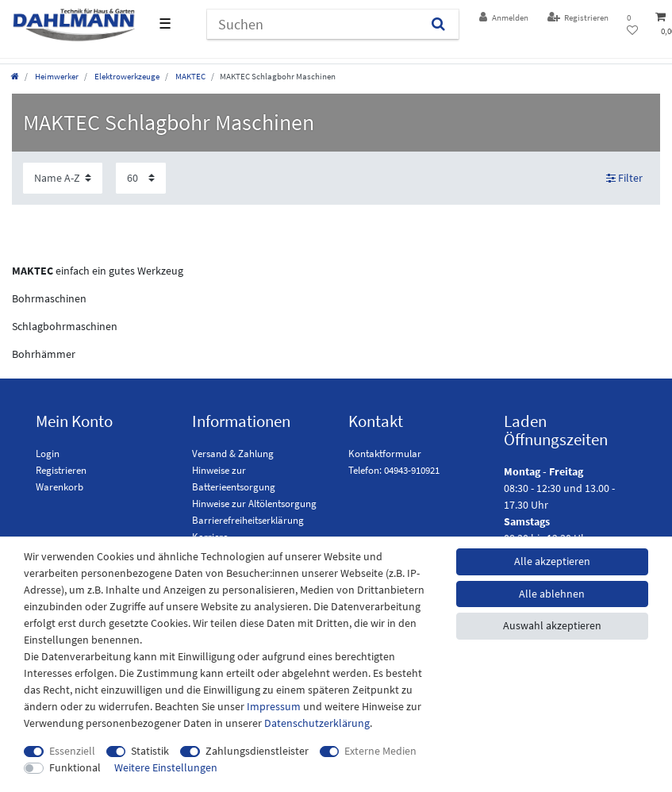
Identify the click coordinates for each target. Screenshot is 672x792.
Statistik (150, 751)
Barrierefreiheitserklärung (248, 520)
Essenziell (72, 751)
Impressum (274, 706)
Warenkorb (60, 487)
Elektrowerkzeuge (126, 76)
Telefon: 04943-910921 (394, 470)
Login (48, 454)
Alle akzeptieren (552, 561)
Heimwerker (56, 76)
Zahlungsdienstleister (257, 751)
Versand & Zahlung (233, 454)
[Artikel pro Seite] (141, 178)
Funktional (75, 767)
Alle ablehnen (552, 594)
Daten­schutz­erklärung (317, 723)
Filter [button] (625, 178)
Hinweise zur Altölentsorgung (254, 504)
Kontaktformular (385, 454)
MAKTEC (190, 76)
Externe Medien (380, 751)
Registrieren (61, 470)
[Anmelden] (504, 18)
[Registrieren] (578, 18)
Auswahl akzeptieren (552, 625)
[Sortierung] (63, 178)
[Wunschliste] (632, 25)
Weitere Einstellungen (166, 767)
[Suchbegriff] (313, 24)
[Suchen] (438, 24)
